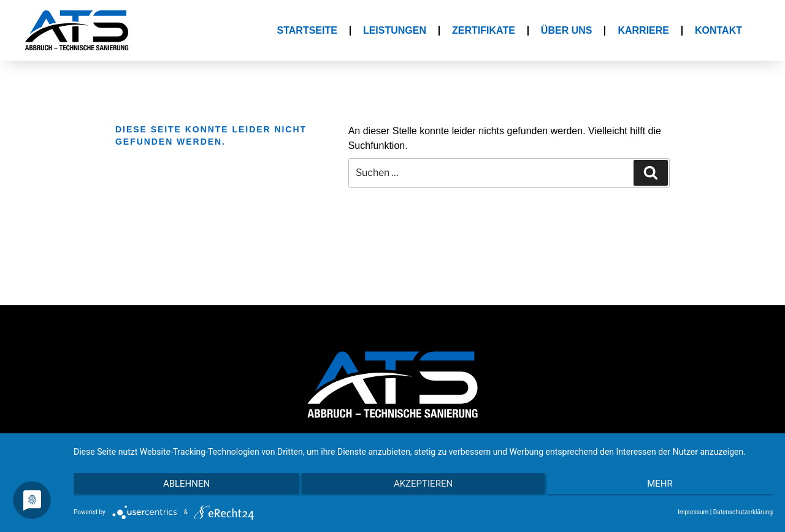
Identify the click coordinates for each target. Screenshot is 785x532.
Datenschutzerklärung (743, 512)
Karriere (643, 30)
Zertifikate (484, 30)
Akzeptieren (423, 490)
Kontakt (718, 30)
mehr (668, 490)
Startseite (307, 30)
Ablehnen (178, 490)
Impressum (693, 512)
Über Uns (567, 30)
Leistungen (395, 30)
